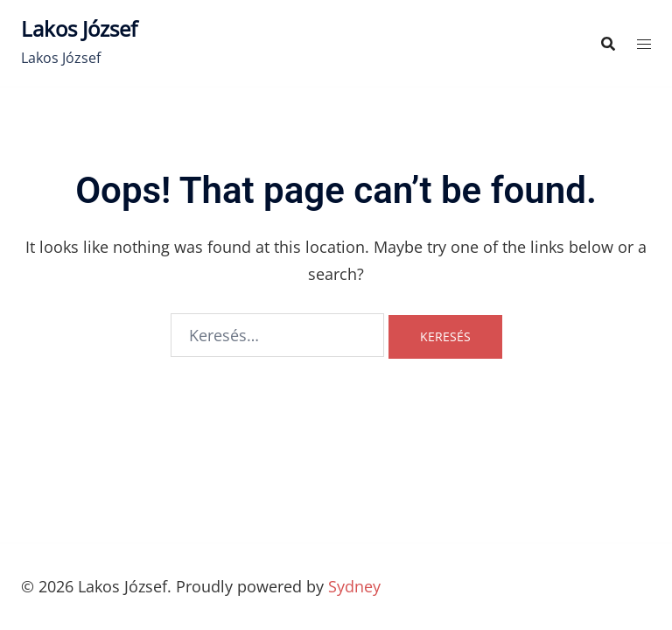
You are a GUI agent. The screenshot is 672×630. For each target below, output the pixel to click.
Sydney (354, 586)
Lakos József (79, 28)
